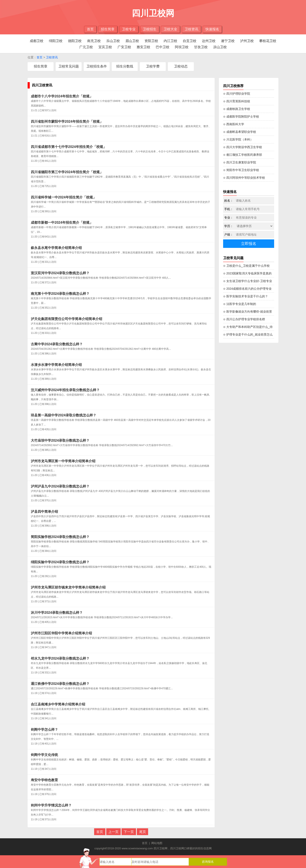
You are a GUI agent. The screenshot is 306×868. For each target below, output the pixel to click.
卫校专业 (129, 29)
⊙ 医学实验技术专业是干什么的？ (246, 296)
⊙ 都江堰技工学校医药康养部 (243, 155)
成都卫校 (37, 41)
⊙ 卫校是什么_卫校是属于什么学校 (246, 266)
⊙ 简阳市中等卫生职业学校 (241, 170)
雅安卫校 (143, 47)
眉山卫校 (132, 41)
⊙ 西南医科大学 (234, 124)
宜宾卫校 (105, 47)
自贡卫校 (190, 41)
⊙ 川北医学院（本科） (238, 139)
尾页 (143, 832)
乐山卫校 (113, 41)
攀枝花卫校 (268, 41)
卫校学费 (153, 66)
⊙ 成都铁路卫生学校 (237, 109)
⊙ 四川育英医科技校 (237, 101)
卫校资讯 (191, 29)
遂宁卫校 (228, 41)
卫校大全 (170, 29)
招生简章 (108, 29)
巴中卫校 (163, 47)
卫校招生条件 (97, 66)
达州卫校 (209, 41)
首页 (90, 29)
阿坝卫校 (182, 47)
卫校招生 (150, 29)
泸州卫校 (247, 41)
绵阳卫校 (56, 41)
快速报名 (212, 29)
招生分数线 (125, 66)
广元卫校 (86, 47)
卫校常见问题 (69, 66)
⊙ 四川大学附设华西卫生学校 (243, 147)
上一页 (113, 832)
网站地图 (157, 843)
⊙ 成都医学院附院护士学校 (241, 117)
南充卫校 (94, 41)
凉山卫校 (220, 47)
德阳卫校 (75, 41)
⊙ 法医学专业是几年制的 (240, 304)
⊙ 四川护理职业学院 (237, 94)
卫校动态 (181, 66)
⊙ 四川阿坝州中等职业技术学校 (244, 178)
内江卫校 (170, 41)
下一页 (129, 832)
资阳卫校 (151, 41)
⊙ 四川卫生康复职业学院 (240, 162)
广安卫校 (124, 47)
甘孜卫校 (201, 47)
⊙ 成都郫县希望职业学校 (240, 132)
